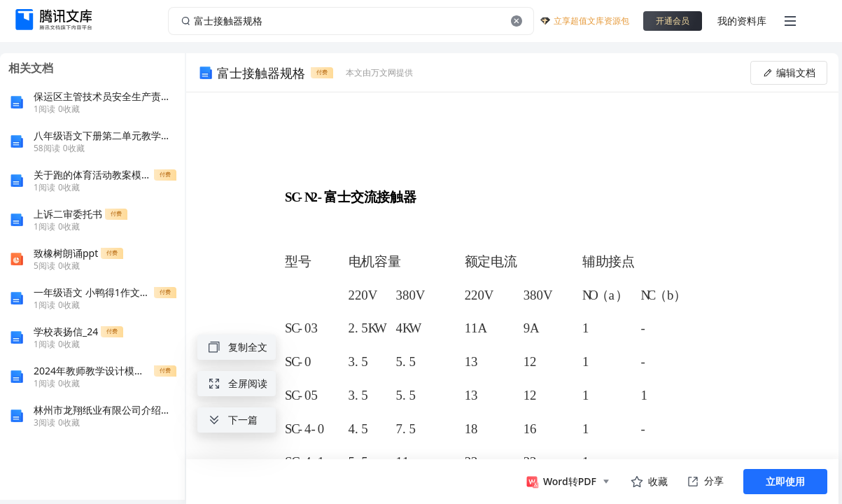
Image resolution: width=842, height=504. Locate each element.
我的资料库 (742, 21)
